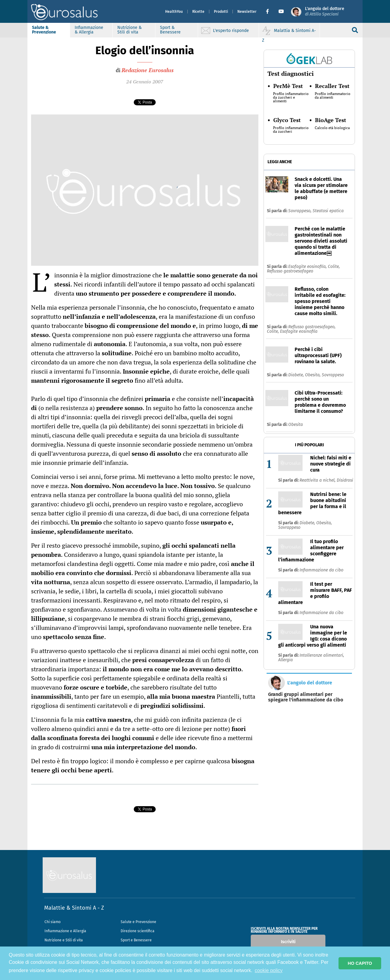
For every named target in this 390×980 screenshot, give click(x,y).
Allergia (285, 660)
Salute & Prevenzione (44, 30)
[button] (270, 12)
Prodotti (221, 12)
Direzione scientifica (138, 931)
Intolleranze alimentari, (322, 655)
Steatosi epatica (328, 211)
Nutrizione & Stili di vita (129, 30)
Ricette (198, 12)
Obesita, (313, 375)
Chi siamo (53, 922)
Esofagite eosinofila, (308, 267)
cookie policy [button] (269, 970)
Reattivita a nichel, (318, 480)
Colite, (334, 267)
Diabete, (297, 375)
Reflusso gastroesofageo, (312, 327)
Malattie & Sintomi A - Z (74, 908)
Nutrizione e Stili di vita (64, 940)
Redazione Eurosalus (148, 70)
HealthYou (174, 12)
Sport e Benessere (136, 940)
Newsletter (247, 12)
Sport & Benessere (170, 30)
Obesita (296, 425)
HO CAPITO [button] (360, 963)
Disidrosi (345, 480)
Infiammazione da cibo (321, 570)
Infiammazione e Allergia (65, 931)
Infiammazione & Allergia (89, 30)
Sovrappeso (333, 375)
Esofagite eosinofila (299, 331)
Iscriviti (288, 942)
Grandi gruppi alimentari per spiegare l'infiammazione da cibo (306, 697)
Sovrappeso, (300, 211)
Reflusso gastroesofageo (290, 271)
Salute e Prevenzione (138, 922)
